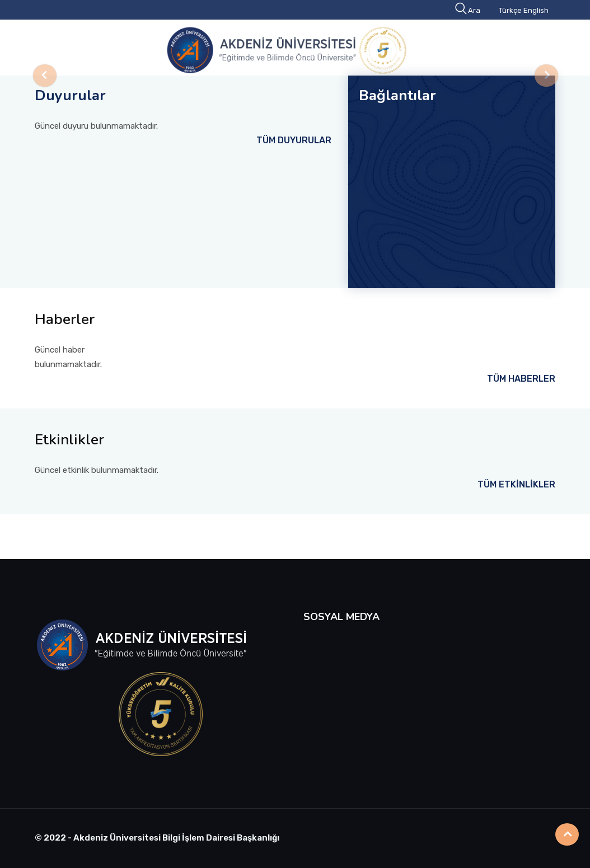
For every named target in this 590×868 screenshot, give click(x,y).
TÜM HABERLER (521, 379)
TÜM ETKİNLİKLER (516, 484)
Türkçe (510, 10)
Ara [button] (469, 10)
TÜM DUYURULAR (294, 140)
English (536, 10)
